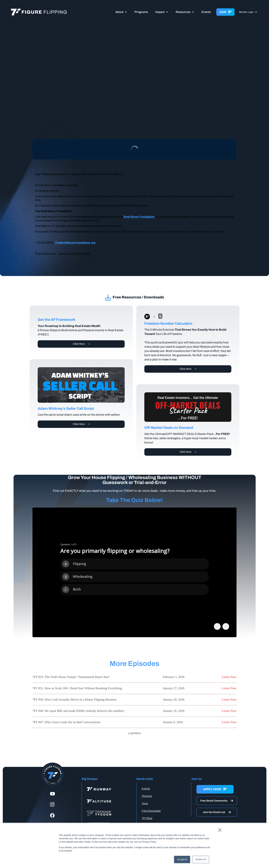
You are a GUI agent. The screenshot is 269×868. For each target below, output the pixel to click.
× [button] (220, 830)
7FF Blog (147, 818)
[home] (48, 12)
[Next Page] (134, 733)
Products (147, 796)
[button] (121, 12)
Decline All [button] (201, 859)
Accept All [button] (182, 859)
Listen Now (229, 677)
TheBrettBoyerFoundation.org (75, 243)
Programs (141, 12)
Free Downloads (151, 811)
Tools (145, 803)
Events (206, 12)
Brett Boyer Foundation (139, 217)
